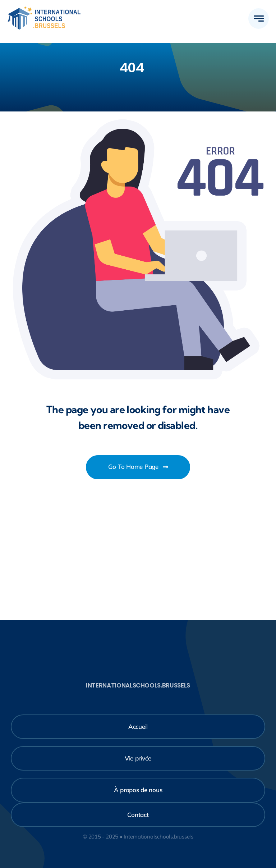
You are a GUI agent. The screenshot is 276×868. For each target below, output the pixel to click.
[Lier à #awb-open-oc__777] (259, 19)
